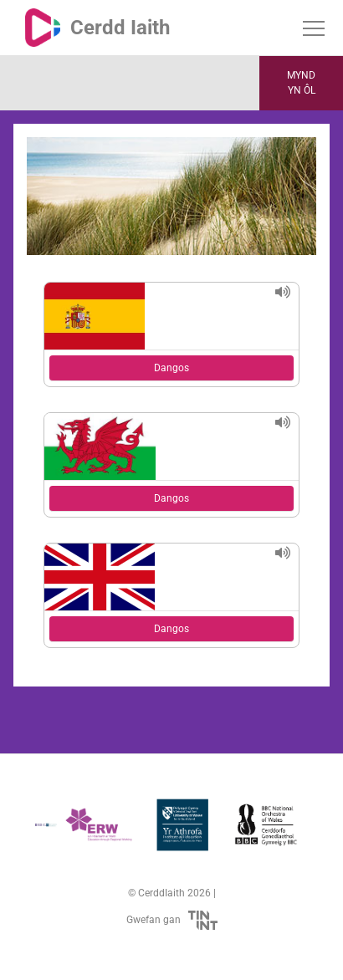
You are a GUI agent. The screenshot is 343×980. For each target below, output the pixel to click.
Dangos (171, 368)
